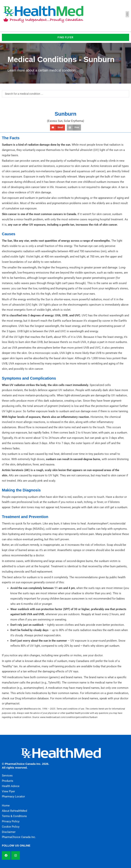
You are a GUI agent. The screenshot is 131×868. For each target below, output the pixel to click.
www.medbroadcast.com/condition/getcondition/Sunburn (69, 717)
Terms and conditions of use (70, 709)
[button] (127, 14)
